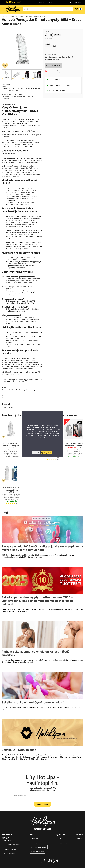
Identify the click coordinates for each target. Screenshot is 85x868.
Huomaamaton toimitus (37, 852)
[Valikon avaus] (3, 9)
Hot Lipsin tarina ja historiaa (39, 847)
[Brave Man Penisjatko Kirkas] (11, 441)
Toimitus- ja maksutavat (10, 849)
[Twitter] (56, 861)
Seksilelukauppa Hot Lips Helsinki (58, 57)
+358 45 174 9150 (7, 840)
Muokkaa (36, 453)
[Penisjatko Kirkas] (11, 485)
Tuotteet (5, 16)
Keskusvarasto (51, 55)
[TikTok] (50, 861)
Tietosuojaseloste (62, 843)
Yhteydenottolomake (9, 853)
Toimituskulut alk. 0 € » (45, 2)
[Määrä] (49, 46)
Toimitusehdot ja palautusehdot (12, 845)
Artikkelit (80, 839)
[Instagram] (44, 861)
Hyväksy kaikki (46, 453)
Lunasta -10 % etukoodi (11, 2)
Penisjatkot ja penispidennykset (32, 16)
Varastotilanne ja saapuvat (12, 95)
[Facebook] (38, 861)
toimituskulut (65, 35)
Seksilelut (14, 16)
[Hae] (48, 9)
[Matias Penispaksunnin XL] (74, 441)
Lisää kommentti (8, 407)
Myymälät (34, 843)
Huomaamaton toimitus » (76, 2)
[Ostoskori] (76, 9)
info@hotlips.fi (6, 839)
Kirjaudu (59, 839)
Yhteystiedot (34, 839)
